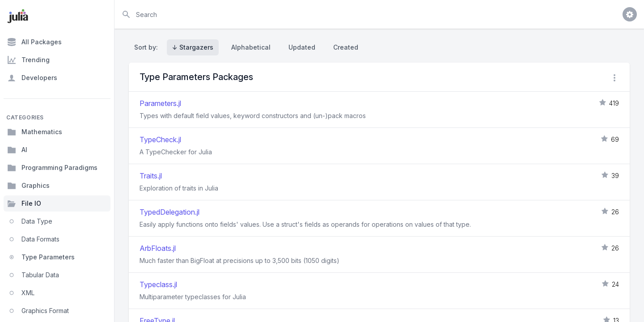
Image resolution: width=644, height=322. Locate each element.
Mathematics (35, 132)
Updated (302, 47)
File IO (24, 203)
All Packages (34, 42)
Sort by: (148, 47)
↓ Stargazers (193, 47)
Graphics (28, 186)
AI (17, 150)
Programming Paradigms (52, 168)
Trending (28, 60)
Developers (32, 78)
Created (346, 47)
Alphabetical (251, 47)
